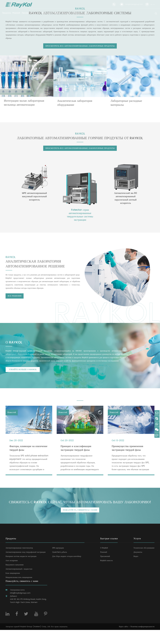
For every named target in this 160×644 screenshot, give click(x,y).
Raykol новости (106, 575)
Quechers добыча (60, 566)
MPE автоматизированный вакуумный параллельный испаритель (34, 201)
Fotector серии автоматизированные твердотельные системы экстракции (80, 220)
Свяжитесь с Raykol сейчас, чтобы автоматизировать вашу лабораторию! (80, 513)
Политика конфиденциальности (142, 641)
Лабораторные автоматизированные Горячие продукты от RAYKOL (80, 142)
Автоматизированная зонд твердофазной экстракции (26, 566)
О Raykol (104, 562)
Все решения (16, 302)
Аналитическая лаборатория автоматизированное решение (39, 269)
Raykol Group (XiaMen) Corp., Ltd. (35, 641)
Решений (104, 566)
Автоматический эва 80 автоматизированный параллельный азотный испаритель (126, 203)
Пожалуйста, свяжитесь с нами (80, 524)
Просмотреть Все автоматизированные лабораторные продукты (80, 48)
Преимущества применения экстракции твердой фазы (127, 455)
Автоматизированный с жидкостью (19, 583)
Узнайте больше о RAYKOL (23, 376)
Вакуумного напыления (14, 579)
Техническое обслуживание (144, 562)
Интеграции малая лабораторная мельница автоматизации (24, 105)
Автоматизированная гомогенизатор (19, 562)
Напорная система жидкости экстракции (21, 570)
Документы (138, 566)
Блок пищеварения (13, 587)
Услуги (137, 553)
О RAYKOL (15, 348)
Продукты (11, 553)
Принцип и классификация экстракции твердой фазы (76, 455)
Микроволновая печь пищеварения (19, 591)
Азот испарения (12, 575)
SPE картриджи (58, 562)
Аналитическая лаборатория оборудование (75, 105)
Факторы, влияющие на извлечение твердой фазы (24, 455)
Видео (136, 570)
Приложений (105, 570)
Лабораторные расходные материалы (126, 105)
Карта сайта (124, 641)
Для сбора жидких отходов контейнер (67, 570)
